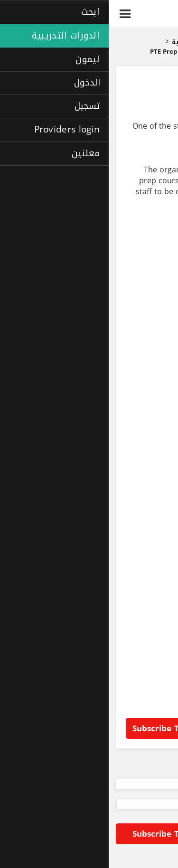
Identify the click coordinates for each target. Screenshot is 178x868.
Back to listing (143, 764)
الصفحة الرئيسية (146, 42)
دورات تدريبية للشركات (131, 52)
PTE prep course (66, 52)
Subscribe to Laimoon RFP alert (89, 728)
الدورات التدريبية (88, 42)
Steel (152, 376)
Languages (141, 696)
